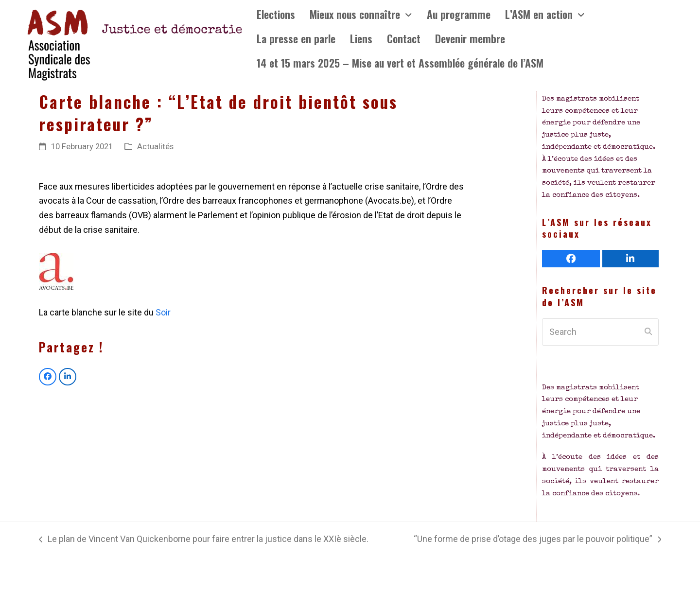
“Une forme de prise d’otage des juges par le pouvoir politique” (537, 540)
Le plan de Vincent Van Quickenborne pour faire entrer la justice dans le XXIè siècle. (204, 540)
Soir (162, 312)
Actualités (155, 147)
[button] (48, 377)
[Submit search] (648, 332)
